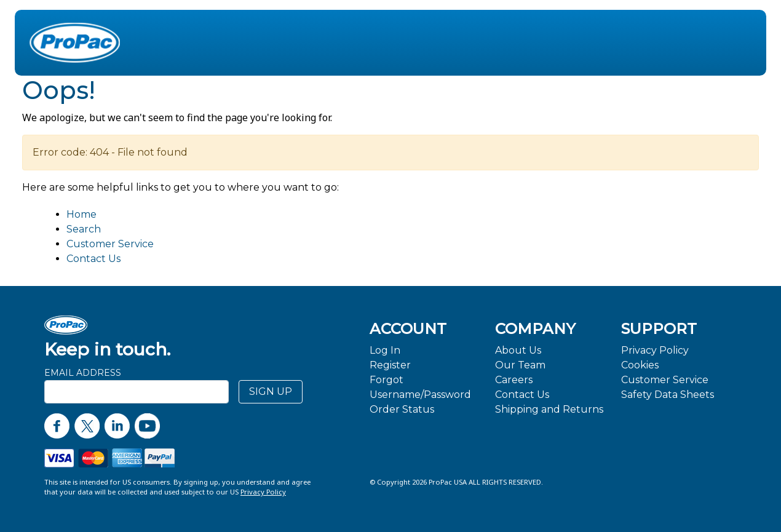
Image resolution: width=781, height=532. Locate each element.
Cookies (640, 365)
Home (81, 214)
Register (390, 365)
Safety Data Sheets (668, 395)
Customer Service (110, 244)
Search (84, 229)
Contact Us (93, 259)
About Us (518, 350)
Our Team (520, 365)
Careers (514, 380)
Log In (385, 350)
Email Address (83, 373)
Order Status (402, 409)
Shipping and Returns (549, 409)
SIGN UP (271, 391)
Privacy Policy (655, 350)
